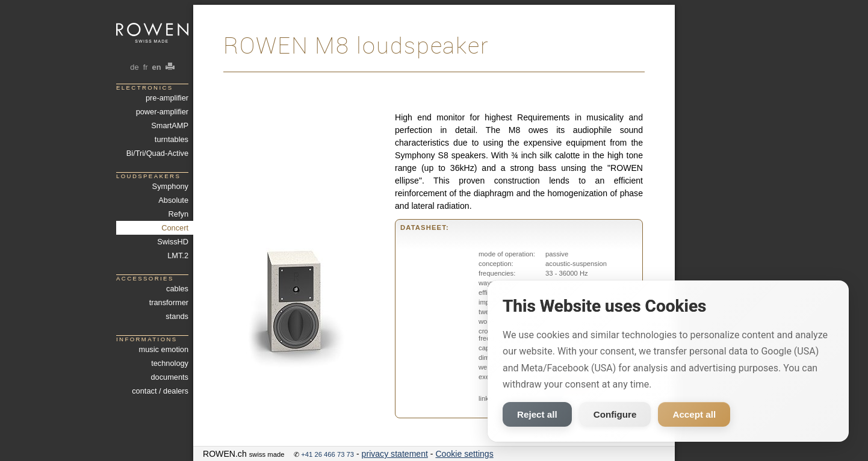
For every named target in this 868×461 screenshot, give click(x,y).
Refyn (178, 214)
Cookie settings (464, 454)
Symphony (170, 186)
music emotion (164, 349)
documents (169, 377)
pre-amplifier (167, 98)
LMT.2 (178, 255)
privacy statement (395, 454)
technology (170, 363)
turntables (172, 139)
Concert (175, 228)
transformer (169, 302)
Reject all (537, 414)
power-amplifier (162, 112)
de (135, 67)
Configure (615, 414)
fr (145, 67)
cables (177, 289)
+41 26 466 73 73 (327, 454)
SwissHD (173, 242)
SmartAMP (170, 125)
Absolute (173, 200)
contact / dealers (160, 391)
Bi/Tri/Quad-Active (157, 153)
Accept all (694, 414)
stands (177, 316)
